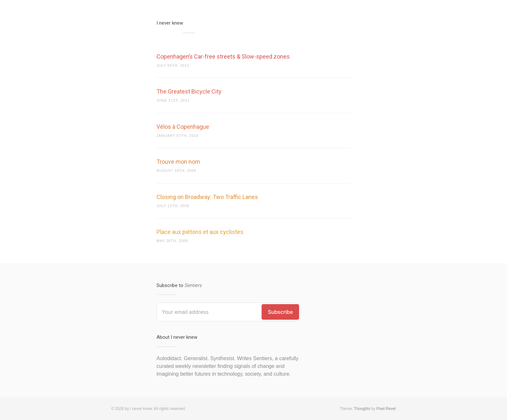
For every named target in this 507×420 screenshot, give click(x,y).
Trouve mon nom (178, 162)
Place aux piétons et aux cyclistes (200, 232)
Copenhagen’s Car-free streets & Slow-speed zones (223, 56)
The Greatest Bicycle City (189, 91)
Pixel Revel (386, 409)
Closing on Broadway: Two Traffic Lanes (207, 197)
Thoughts (362, 409)
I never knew (170, 23)
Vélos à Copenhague (183, 127)
